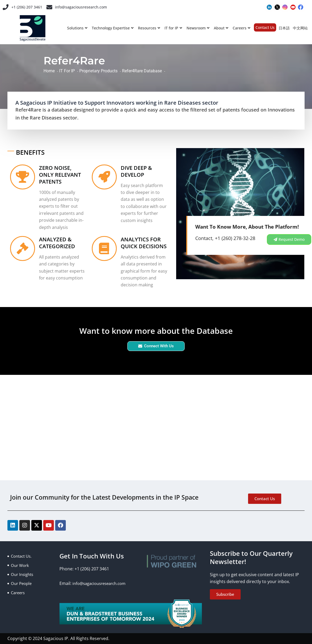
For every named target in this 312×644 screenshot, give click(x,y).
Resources (149, 28)
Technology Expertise (113, 28)
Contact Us (265, 27)
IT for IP (173, 28)
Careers (241, 28)
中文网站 (300, 28)
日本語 (284, 28)
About (221, 28)
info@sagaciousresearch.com (86, 7)
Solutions (77, 28)
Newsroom (198, 28)
